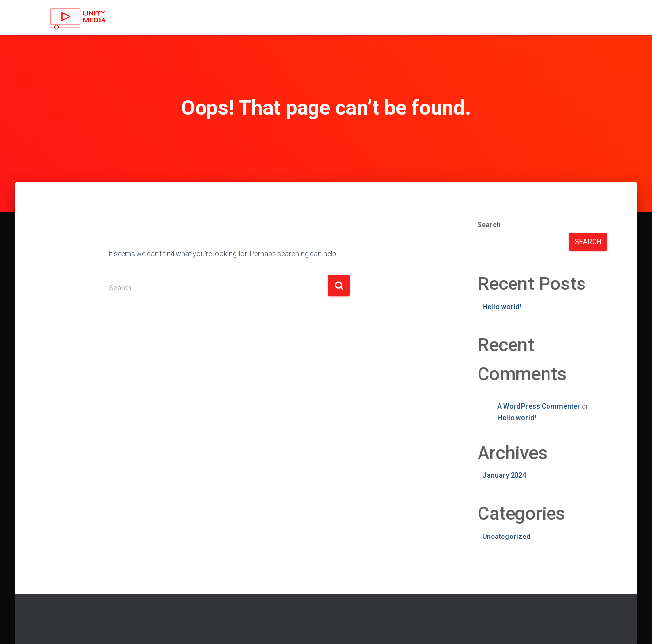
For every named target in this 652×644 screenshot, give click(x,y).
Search (489, 225)
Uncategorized (507, 537)
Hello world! (502, 307)
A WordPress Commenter (539, 406)
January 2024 (504, 475)
